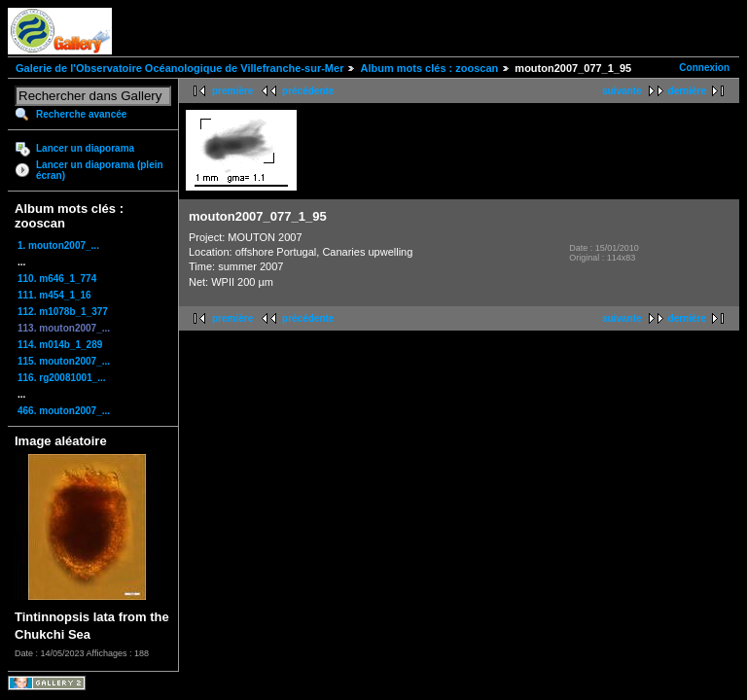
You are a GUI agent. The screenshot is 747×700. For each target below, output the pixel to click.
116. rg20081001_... (62, 378)
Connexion (704, 68)
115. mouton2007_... (64, 361)
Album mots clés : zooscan (429, 68)
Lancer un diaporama (85, 148)
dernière (687, 91)
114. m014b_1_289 (60, 345)
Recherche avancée (81, 114)
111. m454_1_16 (54, 295)
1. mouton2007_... (58, 245)
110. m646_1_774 (57, 279)
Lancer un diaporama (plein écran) (100, 170)
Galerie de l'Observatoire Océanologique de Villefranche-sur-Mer (179, 68)
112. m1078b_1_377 (63, 312)
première (232, 91)
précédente (308, 91)
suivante (622, 91)
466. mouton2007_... (64, 411)
